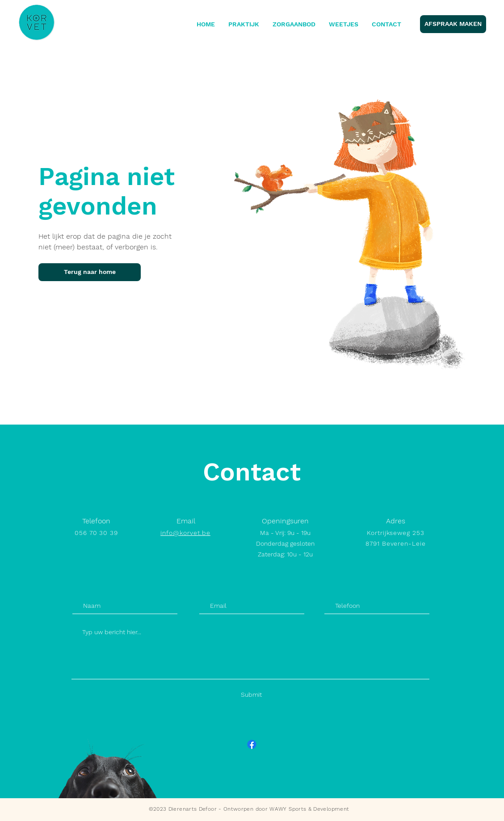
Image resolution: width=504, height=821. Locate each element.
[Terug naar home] (90, 272)
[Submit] (251, 695)
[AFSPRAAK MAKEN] (453, 24)
